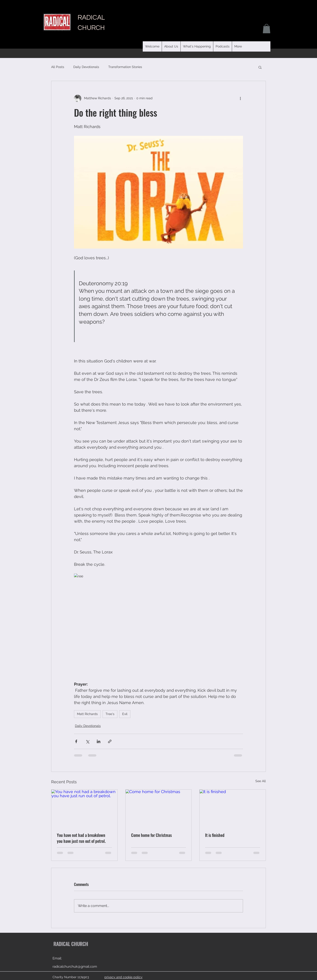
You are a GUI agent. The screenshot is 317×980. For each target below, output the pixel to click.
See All (261, 781)
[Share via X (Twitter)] (87, 741)
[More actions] (240, 98)
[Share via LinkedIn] (99, 741)
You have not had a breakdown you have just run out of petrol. (81, 838)
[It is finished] (233, 808)
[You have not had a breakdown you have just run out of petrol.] (84, 808)
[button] (222, 46)
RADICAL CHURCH (71, 944)
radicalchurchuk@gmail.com (75, 967)
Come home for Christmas (151, 835)
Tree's (110, 714)
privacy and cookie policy (123, 977)
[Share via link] (110, 741)
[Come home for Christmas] (159, 808)
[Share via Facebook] (76, 741)
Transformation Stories (125, 67)
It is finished (215, 835)
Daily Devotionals (86, 67)
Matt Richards (87, 714)
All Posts (58, 67)
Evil (125, 714)
